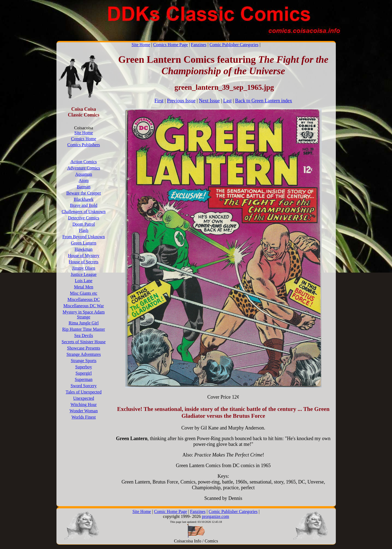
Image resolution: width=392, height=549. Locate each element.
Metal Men (84, 287)
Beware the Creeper (84, 193)
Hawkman (84, 249)
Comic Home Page (171, 511)
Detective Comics (83, 218)
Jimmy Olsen (84, 268)
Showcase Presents (84, 348)
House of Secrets (83, 262)
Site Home (141, 45)
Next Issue (209, 101)
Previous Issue (181, 101)
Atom (83, 180)
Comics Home (84, 139)
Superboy (84, 367)
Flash (84, 230)
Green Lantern (84, 243)
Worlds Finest (84, 417)
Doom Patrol (83, 224)
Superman (84, 379)
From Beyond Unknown (84, 237)
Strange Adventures (84, 354)
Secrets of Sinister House (84, 342)
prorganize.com (216, 516)
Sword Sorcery (84, 386)
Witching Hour (84, 405)
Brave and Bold (83, 205)
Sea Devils (84, 335)
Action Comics (83, 162)
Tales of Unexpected (84, 392)
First (159, 101)
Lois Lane (83, 281)
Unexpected (83, 398)
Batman (84, 187)
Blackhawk (84, 199)
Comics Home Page (171, 45)
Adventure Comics (83, 168)
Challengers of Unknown (84, 212)
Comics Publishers (84, 145)
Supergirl (84, 373)
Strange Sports (84, 361)
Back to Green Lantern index (264, 101)
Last (227, 101)
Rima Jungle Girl (83, 323)
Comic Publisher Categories (234, 45)
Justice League (84, 274)
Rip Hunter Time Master (84, 329)
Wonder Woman (84, 411)
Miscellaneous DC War (84, 306)
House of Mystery (84, 256)
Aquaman (83, 174)
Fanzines (199, 45)
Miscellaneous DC (84, 299)
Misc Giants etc (83, 293)
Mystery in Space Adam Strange (83, 314)
